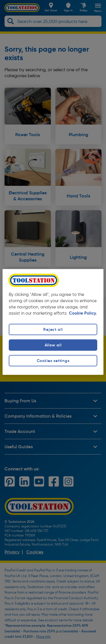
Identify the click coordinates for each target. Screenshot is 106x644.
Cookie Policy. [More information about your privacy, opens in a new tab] (83, 313)
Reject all (53, 329)
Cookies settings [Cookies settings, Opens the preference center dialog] (53, 361)
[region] (53, 322)
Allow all (53, 345)
